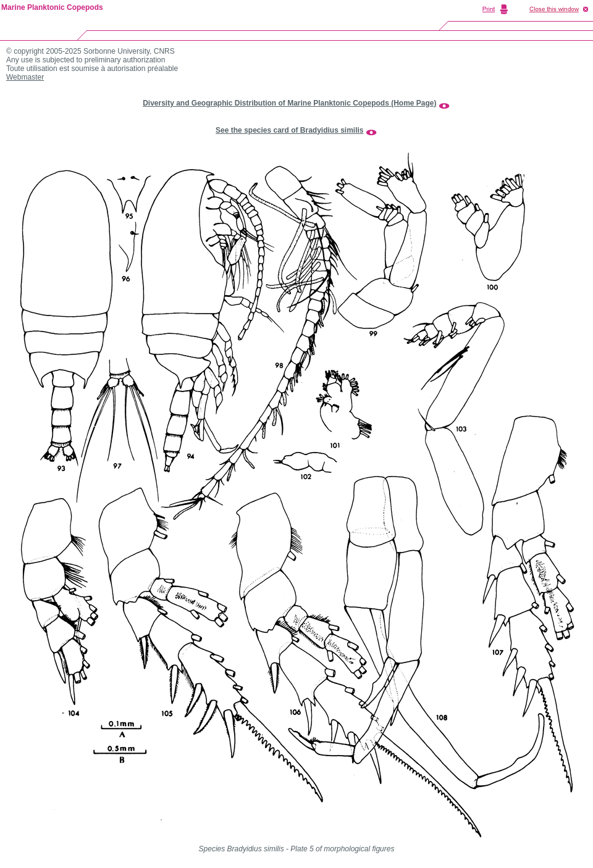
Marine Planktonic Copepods (52, 7)
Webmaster (25, 77)
